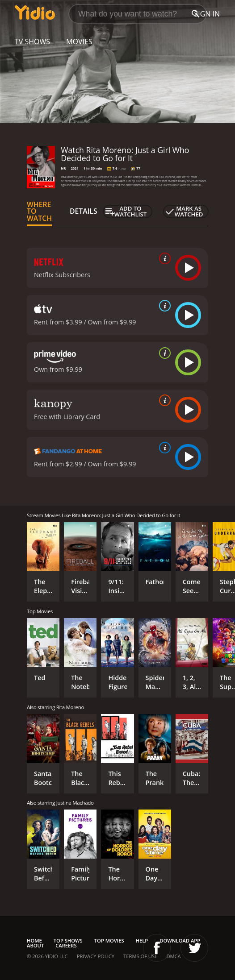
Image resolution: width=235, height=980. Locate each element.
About (35, 945)
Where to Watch (39, 212)
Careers (66, 945)
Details (84, 211)
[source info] (163, 258)
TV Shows (32, 42)
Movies (79, 42)
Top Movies (109, 941)
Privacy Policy (96, 956)
